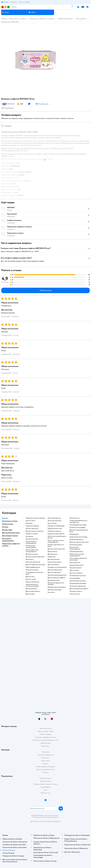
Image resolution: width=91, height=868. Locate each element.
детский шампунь (53, 565)
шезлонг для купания (76, 565)
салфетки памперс (32, 534)
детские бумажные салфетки (79, 589)
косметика (51, 592)
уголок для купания (76, 545)
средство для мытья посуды (78, 537)
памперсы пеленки (76, 591)
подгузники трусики (54, 531)
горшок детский (75, 563)
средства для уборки (76, 539)
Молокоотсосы (75, 518)
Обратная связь (46, 743)
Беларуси (57, 821)
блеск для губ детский (33, 562)
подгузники (52, 557)
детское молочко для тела (56, 549)
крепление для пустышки (78, 581)
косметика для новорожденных (31, 547)
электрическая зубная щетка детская (57, 537)
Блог (45, 790)
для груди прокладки (54, 590)
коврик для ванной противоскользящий (32, 585)
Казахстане (49, 821)
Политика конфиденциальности (46, 737)
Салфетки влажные (65, 19)
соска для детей (75, 578)
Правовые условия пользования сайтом (46, 817)
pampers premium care (55, 529)
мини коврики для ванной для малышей (78, 559)
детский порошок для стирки (79, 542)
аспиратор (29, 536)
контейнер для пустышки (78, 576)
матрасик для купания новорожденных (77, 555)
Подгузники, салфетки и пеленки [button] (11, 545)
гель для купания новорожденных (31, 542)
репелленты (30, 559)
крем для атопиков (32, 539)
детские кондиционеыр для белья (79, 531)
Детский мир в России (38, 821)
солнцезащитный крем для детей (34, 573)
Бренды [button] (5, 518)
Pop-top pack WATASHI (10, 22)
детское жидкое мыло (55, 570)
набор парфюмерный (33, 567)
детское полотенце (76, 573)
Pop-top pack (81, 19)
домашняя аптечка (54, 580)
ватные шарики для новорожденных (32, 551)
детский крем (30, 594)
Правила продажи (46, 734)
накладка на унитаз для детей (57, 567)
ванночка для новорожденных (75, 548)
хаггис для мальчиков (55, 521)
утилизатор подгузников (78, 586)
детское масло (52, 554)
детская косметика (32, 554)
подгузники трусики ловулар (35, 518)
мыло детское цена (32, 570)
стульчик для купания (55, 562)
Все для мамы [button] (7, 530)
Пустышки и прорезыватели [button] (8, 540)
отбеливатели (74, 534)
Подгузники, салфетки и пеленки (42, 19)
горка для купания (75, 568)
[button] (32, 12)
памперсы (29, 523)
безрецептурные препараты (57, 587)
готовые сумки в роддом (77, 527)
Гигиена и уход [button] (8, 524)
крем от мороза (31, 579)
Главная (4, 19)
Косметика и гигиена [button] (10, 521)
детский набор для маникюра (35, 565)
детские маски (52, 552)
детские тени (30, 577)
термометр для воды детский (57, 575)
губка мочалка (74, 570)
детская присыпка (54, 559)
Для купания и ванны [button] (10, 536)
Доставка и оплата (46, 728)
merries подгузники (32, 529)
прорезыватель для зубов (78, 583)
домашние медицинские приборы (56, 584)
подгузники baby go (32, 526)
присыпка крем (75, 594)
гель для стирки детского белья (56, 545)
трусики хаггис (31, 521)
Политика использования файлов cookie (45, 740)
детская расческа (31, 589)
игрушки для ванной (32, 582)
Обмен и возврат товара (45, 731)
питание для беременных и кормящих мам (78, 521)
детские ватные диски (33, 591)
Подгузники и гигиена (17, 19)
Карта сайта (45, 746)
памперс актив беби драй (56, 526)
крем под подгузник (54, 518)
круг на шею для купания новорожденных (56, 541)
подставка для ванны (76, 552)
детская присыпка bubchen (35, 531)
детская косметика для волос (35, 557)
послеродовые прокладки (78, 525)
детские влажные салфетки (56, 578)
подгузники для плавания (56, 534)
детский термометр (54, 572)
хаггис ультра (52, 523)
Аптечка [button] (5, 527)
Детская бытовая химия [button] (11, 533)
